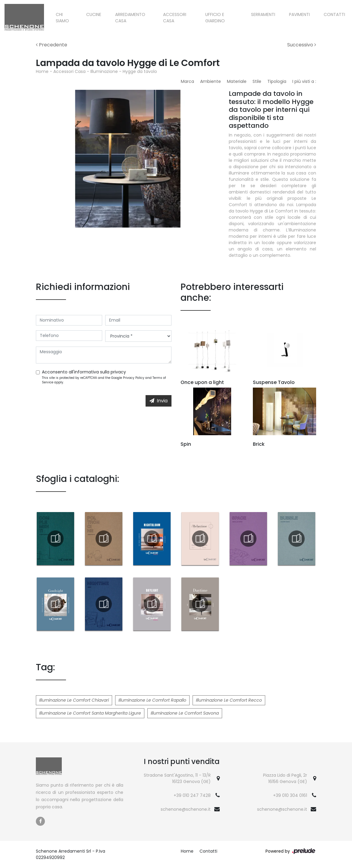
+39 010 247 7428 (192, 795)
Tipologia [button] (277, 81)
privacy (118, 372)
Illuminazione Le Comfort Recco (229, 700)
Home (42, 71)
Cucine (94, 14)
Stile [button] (257, 81)
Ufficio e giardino (215, 18)
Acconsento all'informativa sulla (84, 372)
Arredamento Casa (130, 18)
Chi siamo (62, 18)
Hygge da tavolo (140, 71)
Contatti (334, 14)
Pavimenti (299, 14)
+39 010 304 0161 (290, 795)
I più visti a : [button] (304, 81)
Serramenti (263, 14)
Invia (159, 401)
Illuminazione (104, 71)
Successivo (302, 45)
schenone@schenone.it (186, 809)
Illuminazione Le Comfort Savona (185, 713)
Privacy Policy (134, 378)
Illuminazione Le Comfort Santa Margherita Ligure (90, 713)
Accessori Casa (175, 18)
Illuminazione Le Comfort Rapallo (152, 700)
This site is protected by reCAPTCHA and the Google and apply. (104, 380)
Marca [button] (187, 81)
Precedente (52, 45)
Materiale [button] (237, 81)
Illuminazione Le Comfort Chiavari (74, 700)
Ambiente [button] (211, 81)
